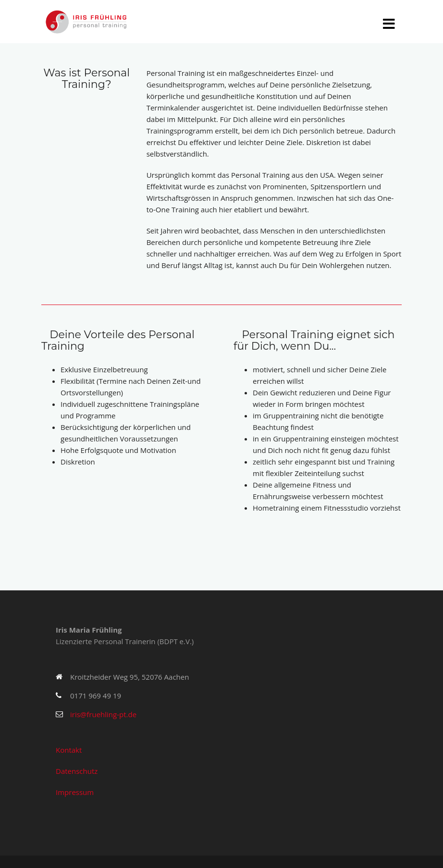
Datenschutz (77, 771)
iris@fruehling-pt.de (103, 714)
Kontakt (69, 750)
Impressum (75, 792)
